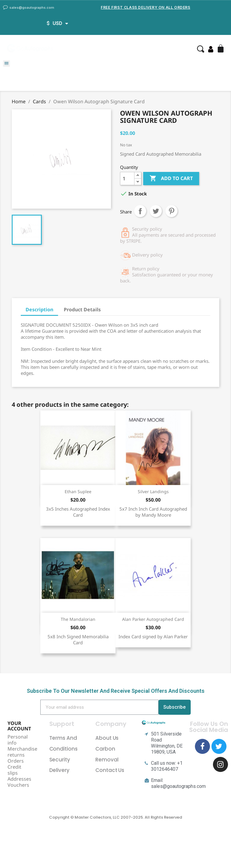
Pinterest (171, 211)
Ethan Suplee (78, 492)
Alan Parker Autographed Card (153, 619)
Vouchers (18, 785)
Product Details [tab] (82, 310)
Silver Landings (153, 492)
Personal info (18, 740)
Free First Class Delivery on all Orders (145, 7)
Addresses (19, 779)
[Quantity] (127, 179)
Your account (19, 726)
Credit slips (14, 770)
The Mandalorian (78, 619)
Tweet (156, 211)
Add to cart (171, 179)
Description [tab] (39, 310)
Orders (16, 761)
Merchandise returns (22, 752)
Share (140, 211)
